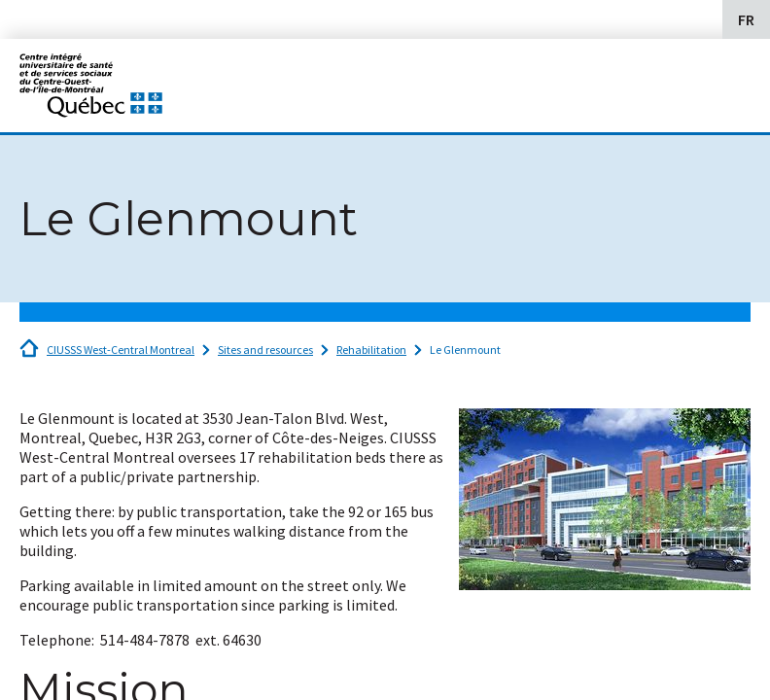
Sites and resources (265, 350)
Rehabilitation (371, 350)
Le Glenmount (465, 350)
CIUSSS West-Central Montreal (121, 350)
